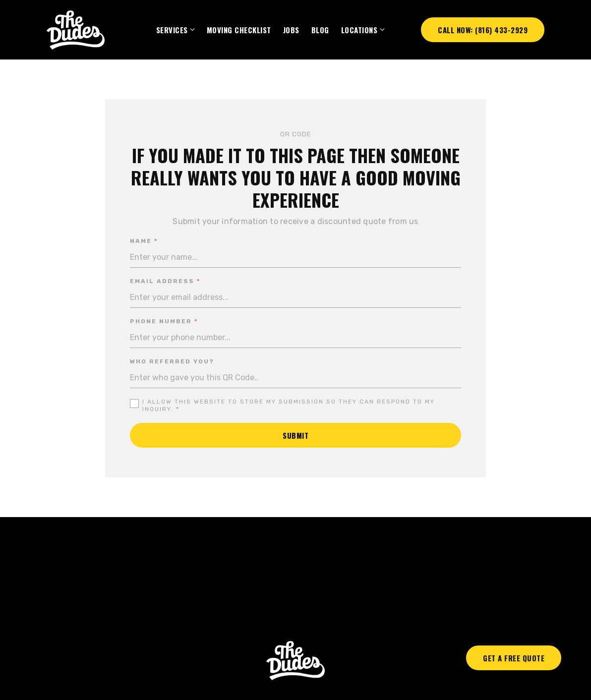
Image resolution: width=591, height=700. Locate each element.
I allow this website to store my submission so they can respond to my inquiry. (289, 406)
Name (144, 241)
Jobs (291, 30)
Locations (359, 30)
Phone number (164, 321)
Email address (165, 281)
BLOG (320, 30)
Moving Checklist (239, 30)
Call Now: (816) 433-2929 (483, 30)
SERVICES (172, 30)
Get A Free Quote (514, 658)
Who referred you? (172, 361)
